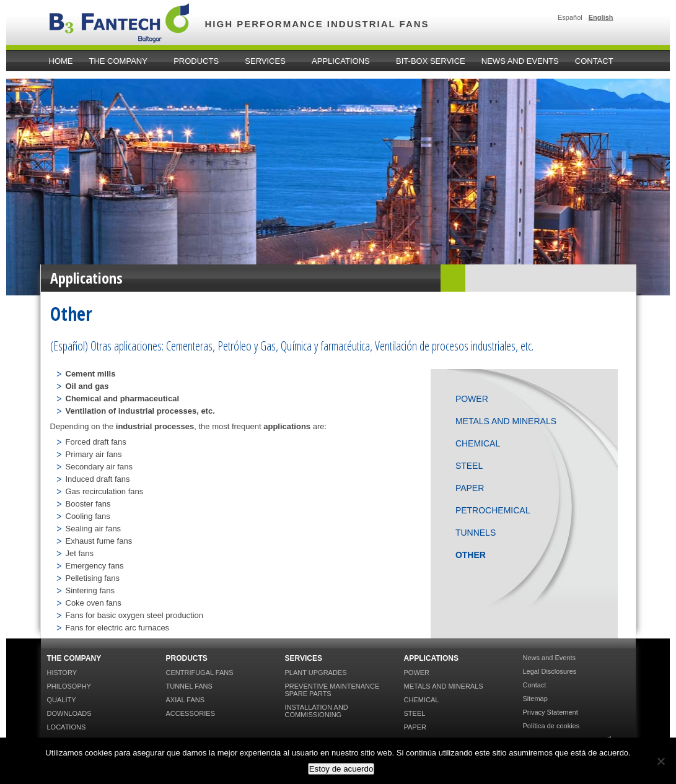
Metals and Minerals (506, 421)
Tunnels (476, 533)
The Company (121, 61)
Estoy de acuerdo (341, 769)
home (61, 61)
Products (198, 61)
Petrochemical (493, 510)
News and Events (520, 61)
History (62, 673)
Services (267, 61)
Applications (343, 61)
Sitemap (535, 699)
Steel (469, 466)
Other (471, 555)
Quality (62, 700)
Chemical (478, 443)
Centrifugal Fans (200, 673)
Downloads (69, 713)
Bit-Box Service (431, 61)
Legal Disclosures (550, 671)
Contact (594, 61)
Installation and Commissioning (317, 711)
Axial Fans (186, 700)
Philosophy (69, 686)
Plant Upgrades (316, 673)
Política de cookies (551, 726)
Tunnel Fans (189, 686)
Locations (67, 727)
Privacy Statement (551, 712)
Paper (470, 488)
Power (472, 399)
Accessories (191, 713)
